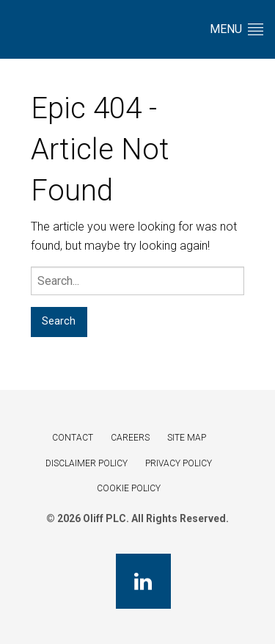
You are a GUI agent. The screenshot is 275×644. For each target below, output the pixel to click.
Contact (73, 438)
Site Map (187, 438)
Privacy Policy (179, 463)
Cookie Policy (129, 488)
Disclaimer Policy (87, 463)
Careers (130, 438)
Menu (236, 29)
